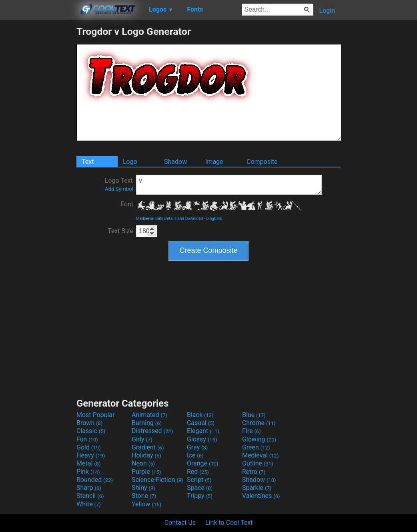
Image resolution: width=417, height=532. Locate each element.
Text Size (120, 231)
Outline (258, 463)
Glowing (259, 439)
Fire (252, 431)
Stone (144, 496)
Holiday (146, 455)
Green (256, 447)
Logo (130, 162)
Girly (142, 439)
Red (198, 472)
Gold (89, 447)
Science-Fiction (157, 480)
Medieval (261, 455)
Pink (88, 472)
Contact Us (180, 523)
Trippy (200, 496)
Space (200, 488)
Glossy (202, 439)
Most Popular (96, 415)
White (89, 504)
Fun (87, 439)
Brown (89, 423)
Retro (254, 472)
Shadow (175, 162)
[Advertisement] (38, 146)
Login (327, 11)
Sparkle (257, 488)
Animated (149, 415)
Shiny (143, 488)
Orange (203, 463)
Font (127, 204)
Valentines (261, 496)
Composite (262, 162)
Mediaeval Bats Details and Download (169, 219)
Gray (197, 447)
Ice (195, 455)
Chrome (259, 423)
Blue (254, 415)
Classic (91, 431)
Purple (146, 472)
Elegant (203, 431)
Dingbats (214, 219)
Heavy (91, 455)
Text (88, 162)
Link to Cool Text (229, 523)
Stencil (90, 496)
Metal (89, 463)
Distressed (152, 431)
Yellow (146, 504)
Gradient (148, 447)
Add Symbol (119, 189)
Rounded (95, 480)
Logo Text (119, 184)
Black (200, 415)
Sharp (89, 488)
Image (214, 162)
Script (199, 480)
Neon (143, 463)
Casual (201, 423)
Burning (147, 423)
